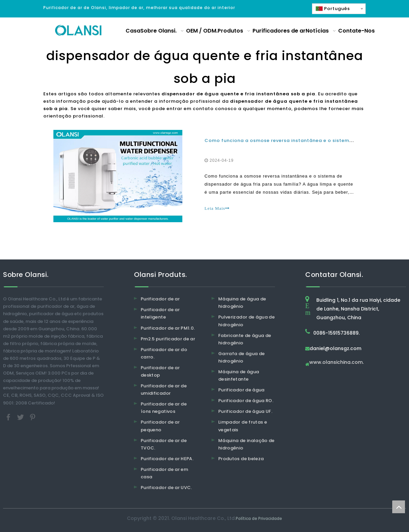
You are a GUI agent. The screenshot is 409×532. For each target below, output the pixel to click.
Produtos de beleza (241, 459)
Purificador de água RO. (246, 401)
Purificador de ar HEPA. (167, 459)
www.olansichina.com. (336, 363)
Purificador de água (241, 390)
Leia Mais (217, 208)
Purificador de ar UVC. (166, 488)
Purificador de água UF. (245, 411)
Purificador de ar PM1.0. (168, 328)
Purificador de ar (160, 299)
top (399, 507)
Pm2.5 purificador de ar (168, 339)
